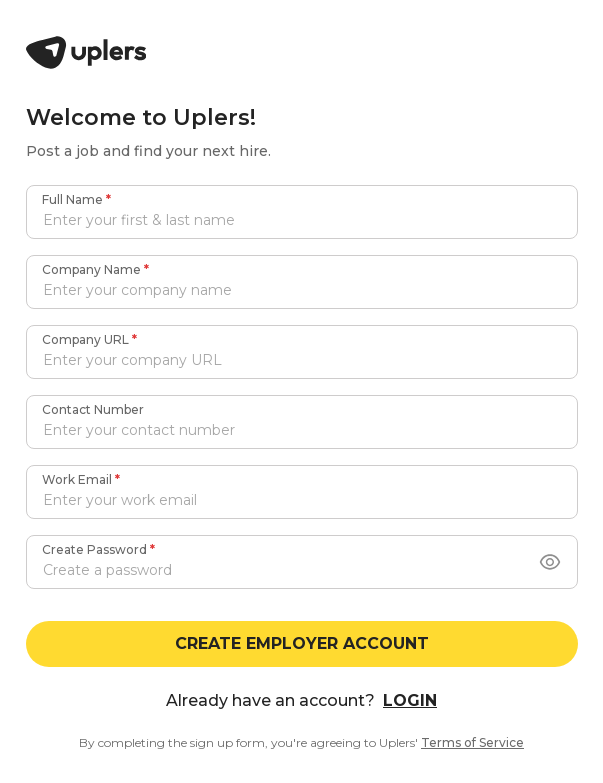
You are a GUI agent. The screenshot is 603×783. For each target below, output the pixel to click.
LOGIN (410, 700)
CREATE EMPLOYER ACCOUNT (302, 643)
